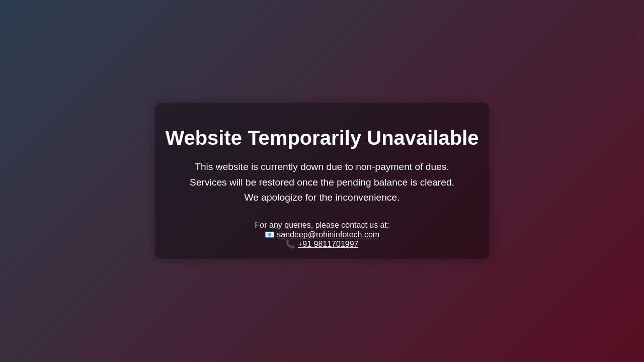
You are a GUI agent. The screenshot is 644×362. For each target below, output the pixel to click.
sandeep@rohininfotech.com (328, 235)
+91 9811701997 (328, 244)
